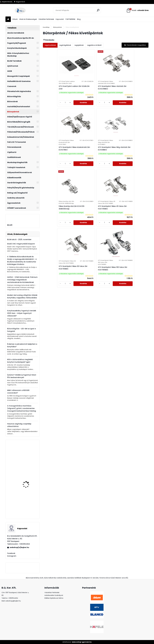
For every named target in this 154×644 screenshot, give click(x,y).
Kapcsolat (60, 19)
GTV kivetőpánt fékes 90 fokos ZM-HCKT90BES (108, 162)
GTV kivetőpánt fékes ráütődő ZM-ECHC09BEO (82, 95)
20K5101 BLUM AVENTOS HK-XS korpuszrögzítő (28, 509)
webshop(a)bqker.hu (19, 547)
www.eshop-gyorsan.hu (82, 642)
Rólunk (15, 19)
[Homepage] (8, 19)
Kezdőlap (46, 27)
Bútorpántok (58, 27)
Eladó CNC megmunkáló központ (21, 244)
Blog (79, 19)
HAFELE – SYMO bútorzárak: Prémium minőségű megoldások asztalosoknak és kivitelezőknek (22, 280)
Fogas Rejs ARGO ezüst (28, 482)
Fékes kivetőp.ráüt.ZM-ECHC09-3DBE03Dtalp (55, 163)
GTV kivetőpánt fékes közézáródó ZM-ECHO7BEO (107, 95)
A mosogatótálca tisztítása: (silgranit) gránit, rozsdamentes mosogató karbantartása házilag (22, 408)
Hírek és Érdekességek (28, 19)
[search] (98, 10)
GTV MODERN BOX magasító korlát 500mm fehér (29, 462)
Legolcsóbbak (50, 45)
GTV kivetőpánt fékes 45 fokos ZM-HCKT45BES (82, 162)
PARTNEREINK (70, 19)
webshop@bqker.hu (13, 601)
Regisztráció (21, 2)
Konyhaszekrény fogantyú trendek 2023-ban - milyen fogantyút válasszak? (22, 313)
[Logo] (20, 10)
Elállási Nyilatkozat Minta (54, 598)
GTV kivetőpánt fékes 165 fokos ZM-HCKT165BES (135, 163)
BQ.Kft (10, 225)
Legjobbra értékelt (94, 45)
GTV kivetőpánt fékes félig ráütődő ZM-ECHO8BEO (133, 95)
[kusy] (49, 113)
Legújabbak (79, 45)
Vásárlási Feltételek (46, 19)
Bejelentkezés (7, 2)
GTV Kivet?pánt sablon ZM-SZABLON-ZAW (55, 94)
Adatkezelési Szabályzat (54, 595)
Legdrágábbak (65, 45)
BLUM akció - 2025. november (19, 239)
